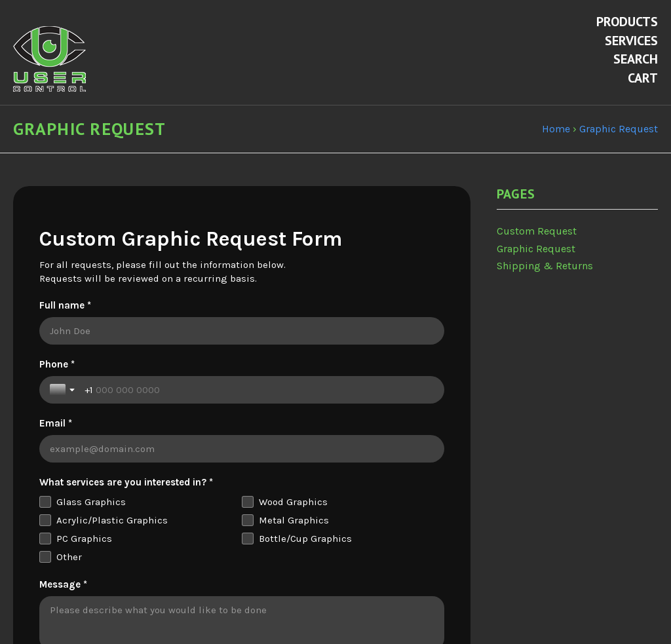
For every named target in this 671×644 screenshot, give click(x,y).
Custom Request (537, 245)
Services (631, 41)
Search (636, 59)
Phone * (57, 378)
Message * (63, 539)
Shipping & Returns (545, 279)
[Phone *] (155, 404)
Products (627, 22)
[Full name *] (242, 345)
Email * (265, 378)
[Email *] (346, 404)
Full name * (65, 319)
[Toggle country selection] (64, 404)
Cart (643, 78)
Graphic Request (536, 262)
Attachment (66, 624)
